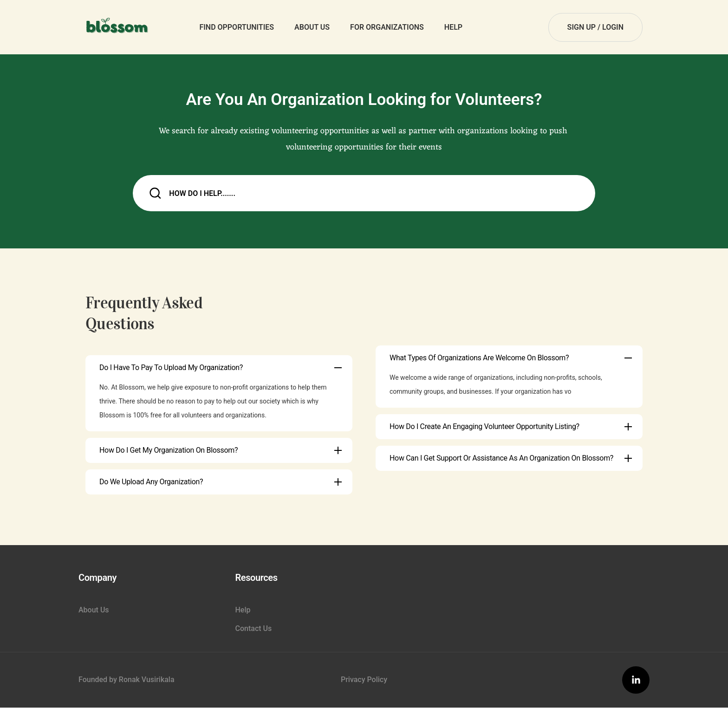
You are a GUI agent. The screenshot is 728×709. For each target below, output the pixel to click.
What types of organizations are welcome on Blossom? (479, 359)
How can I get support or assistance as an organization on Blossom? (501, 459)
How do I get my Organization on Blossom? (169, 451)
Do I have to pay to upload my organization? (171, 368)
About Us (312, 27)
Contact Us (254, 629)
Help (453, 27)
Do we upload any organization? (151, 483)
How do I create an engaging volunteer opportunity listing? (484, 427)
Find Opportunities (237, 27)
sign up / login (595, 27)
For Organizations (387, 27)
